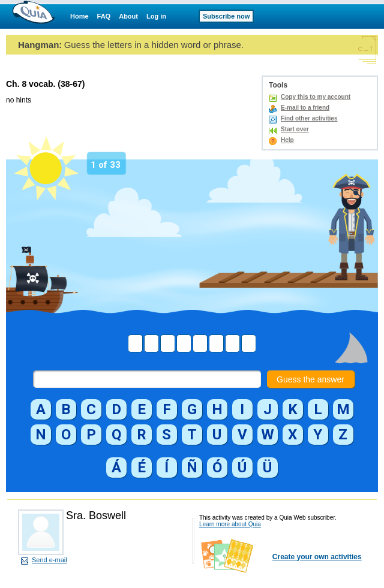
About (128, 16)
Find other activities (309, 118)
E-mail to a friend (305, 108)
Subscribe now (226, 16)
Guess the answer (310, 379)
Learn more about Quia (230, 524)
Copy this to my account (316, 97)
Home (79, 16)
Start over (295, 129)
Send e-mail (49, 560)
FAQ (104, 16)
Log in (156, 16)
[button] (41, 409)
